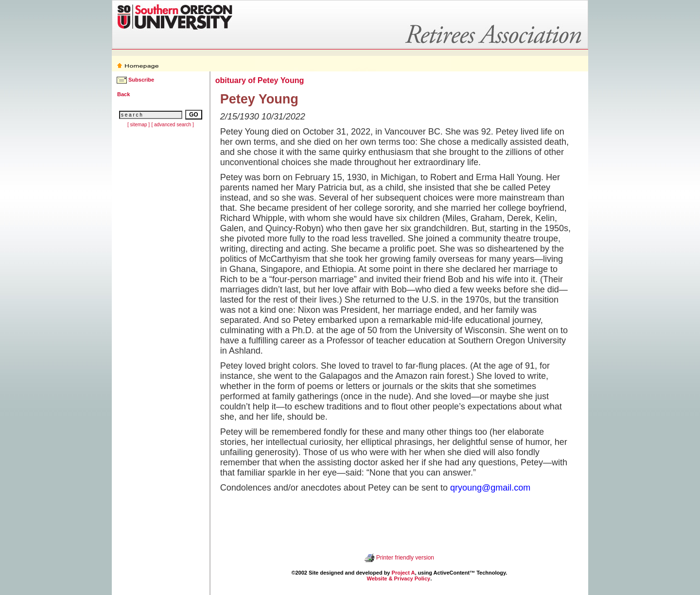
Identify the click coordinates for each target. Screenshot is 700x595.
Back (123, 94)
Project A (403, 573)
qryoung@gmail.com (490, 488)
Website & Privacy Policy (398, 578)
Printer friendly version (405, 558)
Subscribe (141, 80)
